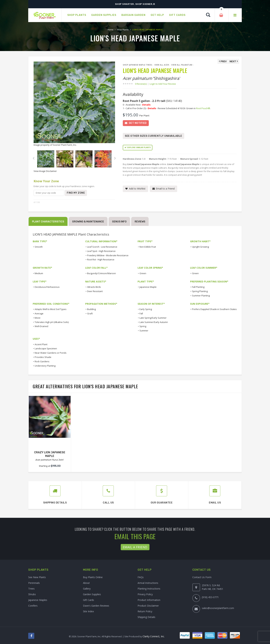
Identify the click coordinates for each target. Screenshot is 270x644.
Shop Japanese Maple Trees (137, 65)
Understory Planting (45, 366)
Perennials (34, 583)
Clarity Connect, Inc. (154, 636)
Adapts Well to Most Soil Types (51, 309)
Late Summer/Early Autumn (154, 322)
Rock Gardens (42, 361)
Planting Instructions (149, 589)
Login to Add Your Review (163, 84)
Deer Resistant (95, 291)
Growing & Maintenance (88, 222)
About (86, 583)
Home (110, 30)
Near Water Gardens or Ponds (51, 353)
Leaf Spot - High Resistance (101, 251)
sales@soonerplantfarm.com (218, 608)
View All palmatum (182, 65)
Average (39, 313)
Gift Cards (89, 600)
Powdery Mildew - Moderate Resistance (108, 255)
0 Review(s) (142, 84)
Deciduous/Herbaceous (47, 287)
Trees (31, 589)
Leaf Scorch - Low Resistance (102, 247)
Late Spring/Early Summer (153, 318)
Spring (143, 326)
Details (146, 105)
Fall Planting (198, 287)
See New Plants (37, 577)
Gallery (87, 589)
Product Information (149, 600)
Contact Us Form (202, 577)
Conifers (33, 606)
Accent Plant (41, 344)
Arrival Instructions (148, 583)
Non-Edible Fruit (148, 247)
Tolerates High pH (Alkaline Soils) (52, 322)
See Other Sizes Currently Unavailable (154, 136)
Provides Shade (43, 357)
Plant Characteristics (48, 222)
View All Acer (162, 65)
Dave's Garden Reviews (96, 606)
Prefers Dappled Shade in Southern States (214, 309)
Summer (144, 331)
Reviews (140, 222)
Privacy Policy (145, 594)
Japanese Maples (38, 600)
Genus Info (119, 222)
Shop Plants (123, 30)
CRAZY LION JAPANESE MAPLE (50, 454)
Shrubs (32, 594)
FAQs (141, 577)
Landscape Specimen (46, 348)
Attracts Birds (94, 287)
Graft (90, 313)
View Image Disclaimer (45, 171)
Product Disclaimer (148, 606)
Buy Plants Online (93, 577)
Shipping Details (146, 617)
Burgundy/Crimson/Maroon (102, 273)
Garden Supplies (92, 594)
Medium (39, 273)
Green (143, 273)
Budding (91, 309)
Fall (141, 313)
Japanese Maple (148, 287)
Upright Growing (200, 247)
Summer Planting (201, 296)
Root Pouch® (203, 108)
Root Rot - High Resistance (101, 259)
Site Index (88, 611)
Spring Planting (200, 291)
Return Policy (145, 611)
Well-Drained (41, 326)
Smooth (39, 247)
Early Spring (146, 309)
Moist (37, 318)
